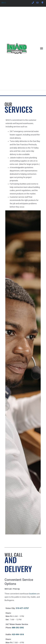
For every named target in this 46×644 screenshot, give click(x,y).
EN (3, 3)
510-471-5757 (22, 608)
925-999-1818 (18, 634)
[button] (42, 49)
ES (5, 3)
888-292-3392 (18, 628)
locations (33, 594)
